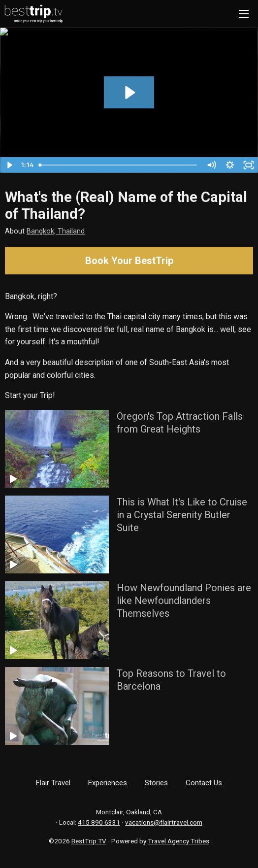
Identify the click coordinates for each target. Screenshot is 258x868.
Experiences (108, 783)
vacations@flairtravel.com (164, 822)
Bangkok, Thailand (56, 231)
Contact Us (204, 783)
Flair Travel (53, 783)
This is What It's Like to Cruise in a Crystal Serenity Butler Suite (182, 515)
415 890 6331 (99, 822)
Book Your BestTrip (129, 261)
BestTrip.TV (89, 841)
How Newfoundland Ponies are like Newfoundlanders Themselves (184, 601)
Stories (156, 783)
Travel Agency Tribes (178, 841)
